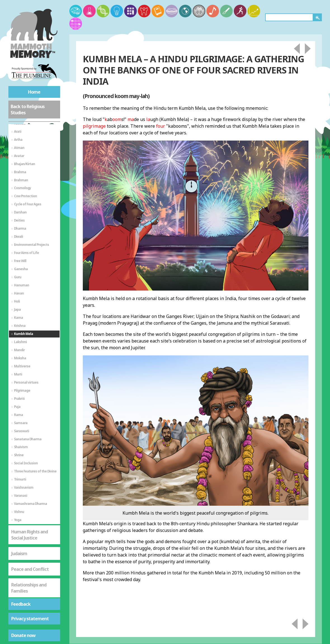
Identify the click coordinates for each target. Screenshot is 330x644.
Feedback (21, 604)
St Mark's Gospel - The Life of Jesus (33, 573)
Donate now (23, 635)
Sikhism (19, 592)
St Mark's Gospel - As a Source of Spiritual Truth (33, 548)
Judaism (19, 489)
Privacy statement (30, 619)
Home (34, 92)
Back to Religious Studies (28, 110)
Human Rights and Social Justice (30, 470)
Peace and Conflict (30, 505)
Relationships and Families (29, 523)
